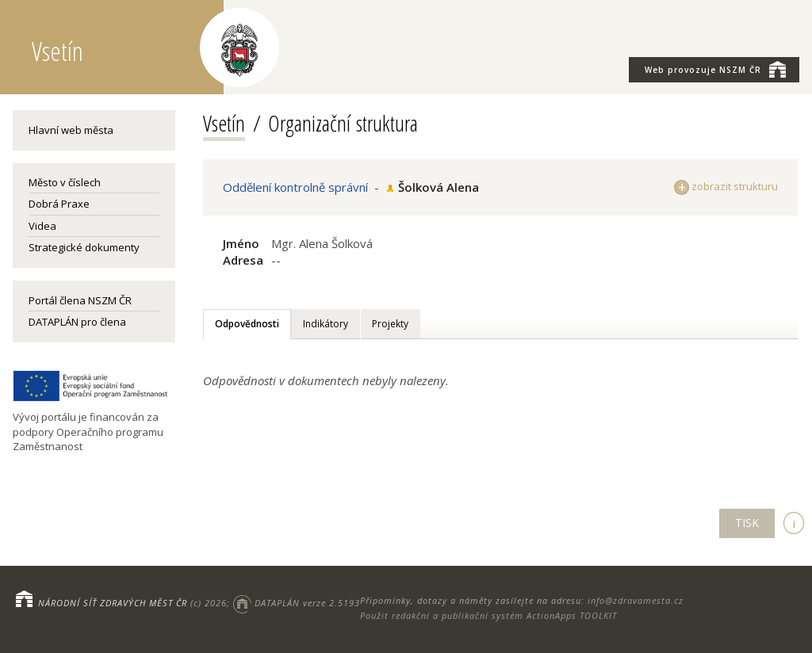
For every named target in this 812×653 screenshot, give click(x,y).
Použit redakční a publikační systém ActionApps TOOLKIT (488, 615)
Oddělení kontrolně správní (295, 187)
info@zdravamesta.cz (636, 600)
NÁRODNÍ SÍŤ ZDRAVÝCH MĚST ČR (113, 603)
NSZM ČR (715, 69)
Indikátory (326, 324)
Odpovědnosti (247, 324)
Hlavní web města (71, 130)
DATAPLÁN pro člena (77, 322)
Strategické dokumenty (84, 247)
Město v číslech (65, 182)
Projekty (390, 324)
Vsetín (224, 123)
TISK (747, 523)
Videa (42, 226)
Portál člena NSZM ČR (80, 300)
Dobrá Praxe (59, 204)
